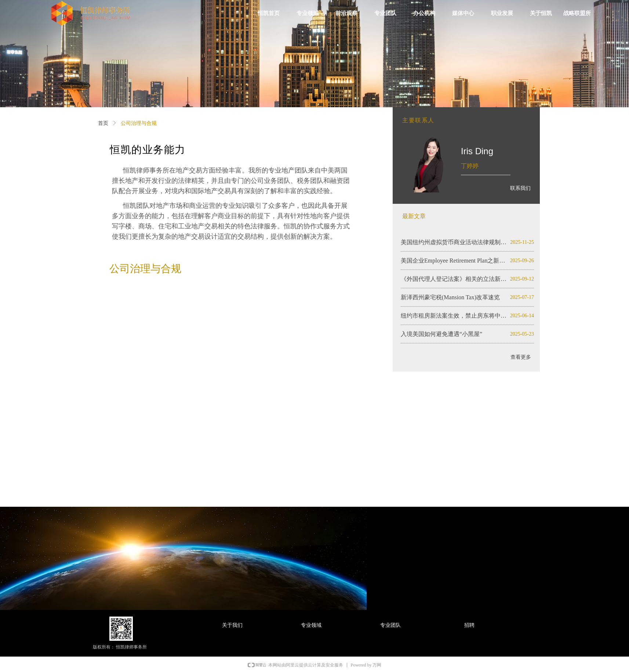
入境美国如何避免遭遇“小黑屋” (441, 334)
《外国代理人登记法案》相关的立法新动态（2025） (454, 279)
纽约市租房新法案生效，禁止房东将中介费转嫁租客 (454, 316)
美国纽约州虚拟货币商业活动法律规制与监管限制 (454, 242)
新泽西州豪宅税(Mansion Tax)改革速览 (450, 297)
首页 (103, 123)
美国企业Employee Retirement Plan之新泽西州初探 (454, 261)
